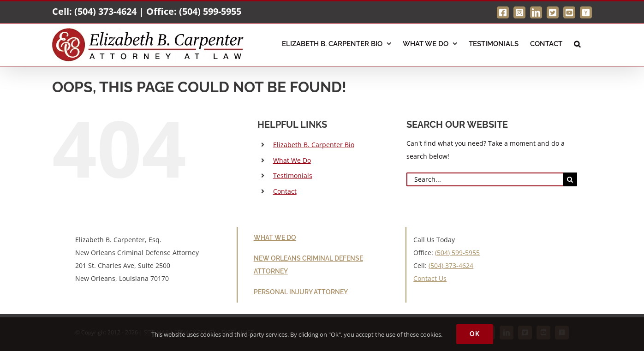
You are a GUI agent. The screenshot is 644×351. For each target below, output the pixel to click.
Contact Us (430, 278)
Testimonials (293, 175)
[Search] (570, 179)
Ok (475, 334)
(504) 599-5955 (210, 11)
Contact (285, 191)
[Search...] (485, 179)
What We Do (292, 160)
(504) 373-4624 (105, 11)
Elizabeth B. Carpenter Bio (314, 145)
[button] (577, 43)
